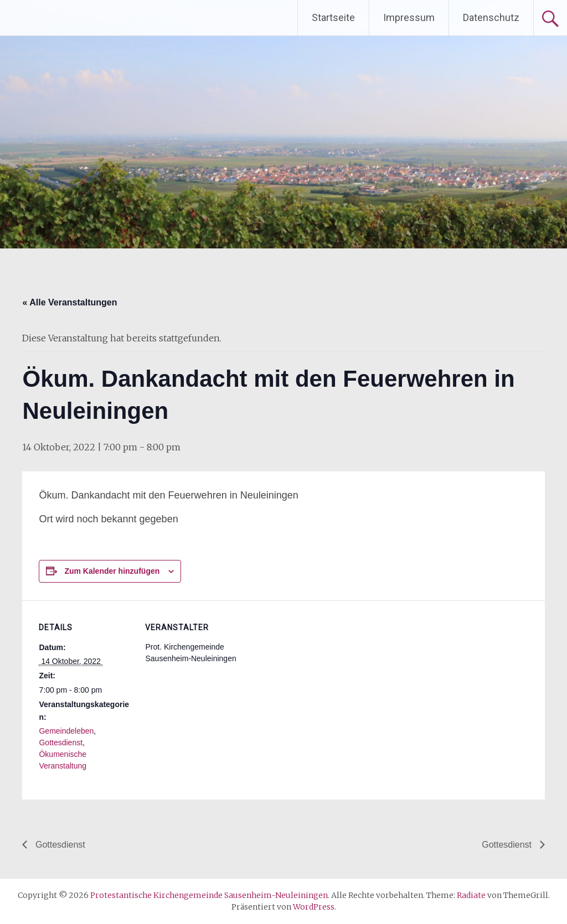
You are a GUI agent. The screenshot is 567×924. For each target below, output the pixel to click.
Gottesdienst (61, 743)
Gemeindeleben (66, 731)
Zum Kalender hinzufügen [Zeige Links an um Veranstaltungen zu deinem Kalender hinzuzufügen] (112, 571)
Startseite (333, 17)
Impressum (409, 17)
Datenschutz (491, 17)
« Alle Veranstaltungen (69, 302)
